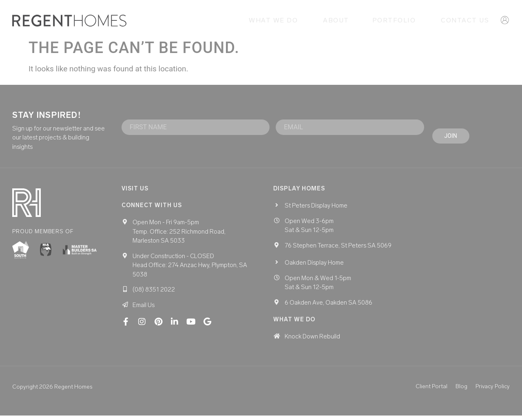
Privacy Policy (493, 391)
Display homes (299, 193)
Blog (461, 391)
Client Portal (431, 391)
